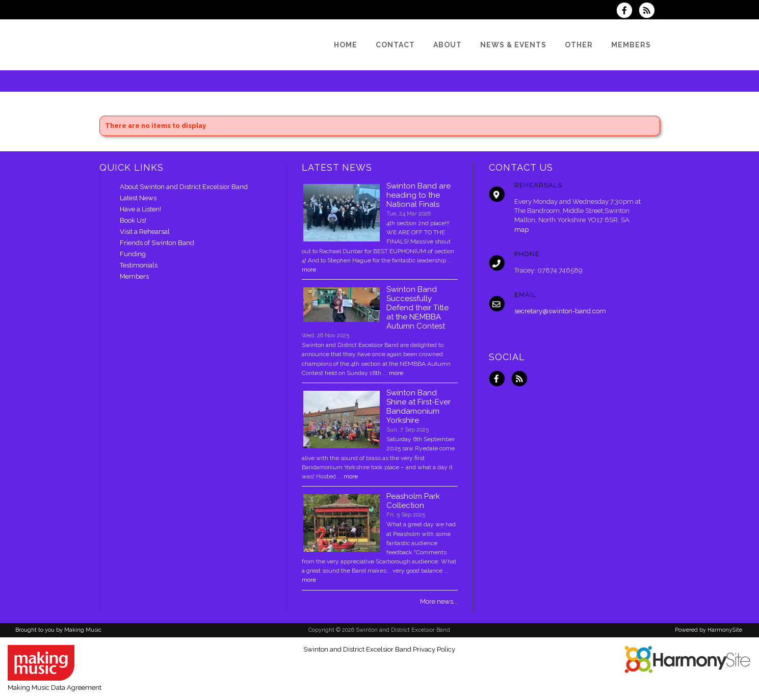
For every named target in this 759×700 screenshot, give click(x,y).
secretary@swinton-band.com (560, 311)
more (309, 270)
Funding (133, 254)
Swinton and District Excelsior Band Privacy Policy (379, 649)
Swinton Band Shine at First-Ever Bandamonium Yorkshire (418, 407)
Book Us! (133, 220)
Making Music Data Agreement (55, 688)
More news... (439, 601)
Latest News (138, 198)
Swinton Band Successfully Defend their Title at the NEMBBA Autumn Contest (417, 308)
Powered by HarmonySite (709, 630)
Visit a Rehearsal (145, 232)
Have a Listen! (140, 209)
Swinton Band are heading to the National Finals (418, 195)
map (521, 230)
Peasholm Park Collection (413, 501)
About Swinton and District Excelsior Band (184, 187)
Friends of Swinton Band (157, 243)
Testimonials (139, 265)
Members (134, 276)
